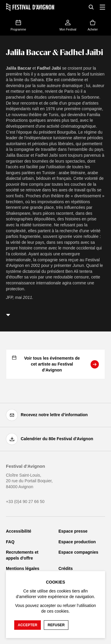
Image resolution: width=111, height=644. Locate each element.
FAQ (10, 542)
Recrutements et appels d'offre (22, 555)
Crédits (66, 568)
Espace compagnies (79, 552)
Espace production (77, 542)
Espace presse (73, 531)
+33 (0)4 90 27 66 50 (25, 502)
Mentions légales (23, 568)
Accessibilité (19, 531)
